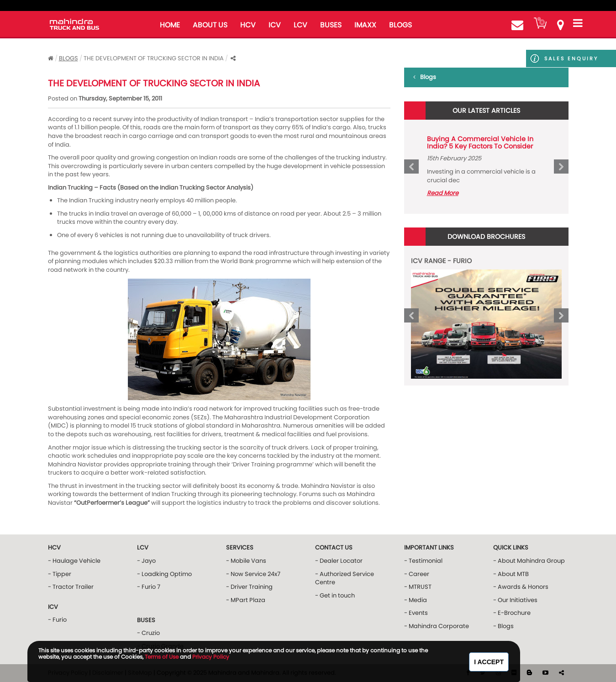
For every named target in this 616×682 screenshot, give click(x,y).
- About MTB (511, 574)
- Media (416, 600)
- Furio (57, 620)
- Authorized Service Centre (345, 578)
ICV (275, 25)
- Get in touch (335, 595)
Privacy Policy (211, 657)
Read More (443, 193)
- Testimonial (423, 561)
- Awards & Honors (521, 587)
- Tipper (60, 574)
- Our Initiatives (515, 600)
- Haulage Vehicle (74, 561)
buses (331, 25)
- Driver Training (249, 587)
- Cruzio (148, 633)
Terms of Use (162, 657)
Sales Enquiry (571, 58)
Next (561, 167)
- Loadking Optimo (164, 574)
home (170, 25)
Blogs (68, 58)
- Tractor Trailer (71, 587)
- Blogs (503, 626)
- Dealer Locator (339, 561)
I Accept (489, 662)
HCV (248, 25)
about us (210, 25)
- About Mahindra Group (529, 561)
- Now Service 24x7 (253, 574)
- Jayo (146, 561)
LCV (300, 25)
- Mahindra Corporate (437, 626)
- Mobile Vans (246, 561)
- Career (417, 574)
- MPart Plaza (246, 600)
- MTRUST (418, 587)
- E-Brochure (512, 613)
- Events (416, 613)
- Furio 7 (149, 587)
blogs (400, 25)
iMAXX (365, 25)
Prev (411, 167)
